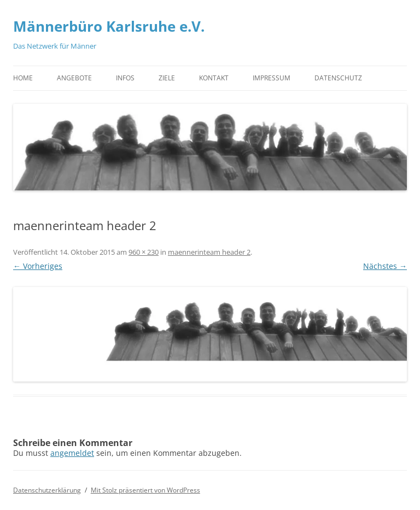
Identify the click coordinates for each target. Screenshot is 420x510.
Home (23, 78)
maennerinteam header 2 (209, 252)
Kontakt (214, 78)
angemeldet (72, 453)
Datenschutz (338, 78)
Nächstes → (385, 266)
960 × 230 (144, 252)
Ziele (167, 78)
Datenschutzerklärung (47, 490)
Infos (125, 78)
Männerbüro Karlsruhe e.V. (109, 26)
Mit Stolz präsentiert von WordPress (145, 490)
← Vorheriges (38, 266)
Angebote (74, 78)
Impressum (272, 78)
